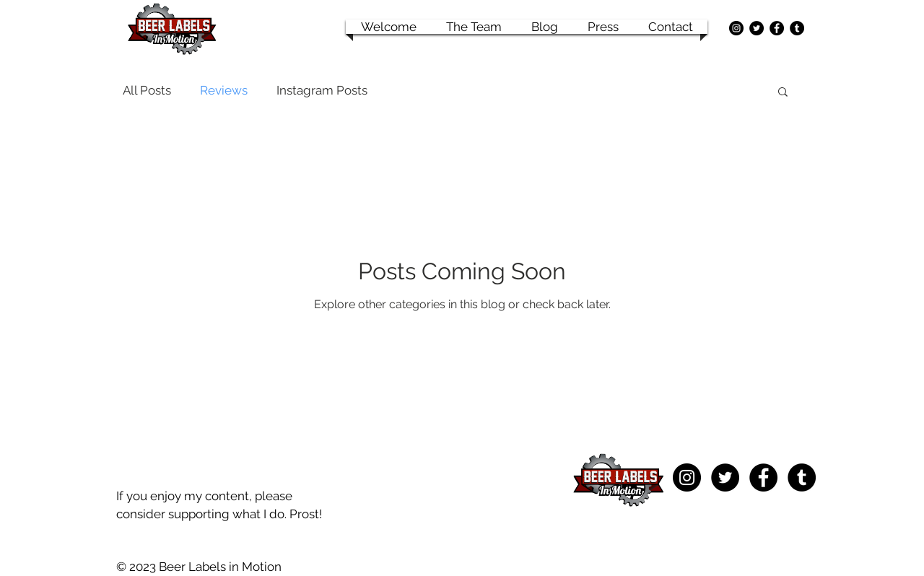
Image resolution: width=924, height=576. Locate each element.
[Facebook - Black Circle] (777, 28)
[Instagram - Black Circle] (736, 28)
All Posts (147, 90)
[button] (783, 93)
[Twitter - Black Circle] (757, 28)
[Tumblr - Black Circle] (797, 28)
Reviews (224, 90)
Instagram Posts (322, 90)
